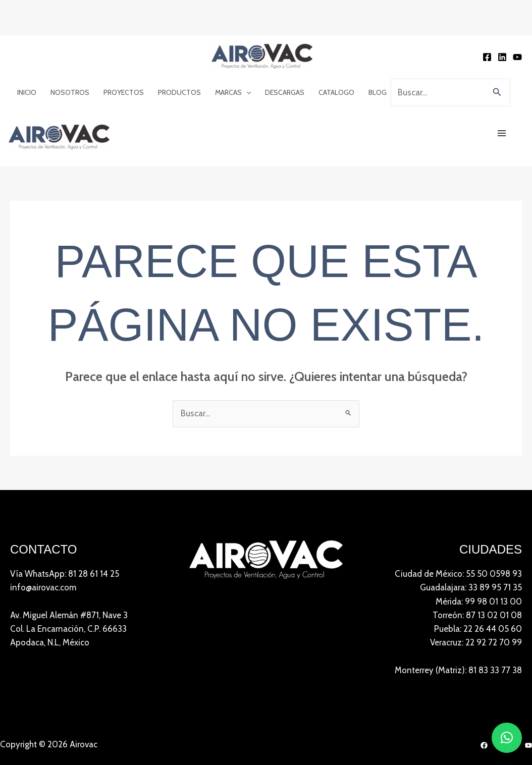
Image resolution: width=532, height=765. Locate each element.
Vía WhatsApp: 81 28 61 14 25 (65, 502)
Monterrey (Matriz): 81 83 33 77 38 (458, 598)
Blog (378, 50)
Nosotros (70, 50)
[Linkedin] (502, 18)
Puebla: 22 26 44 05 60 (478, 557)
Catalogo (336, 50)
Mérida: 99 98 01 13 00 (479, 529)
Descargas (285, 50)
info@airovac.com (43, 515)
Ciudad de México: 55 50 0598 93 (458, 502)
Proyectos (124, 50)
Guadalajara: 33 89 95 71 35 (471, 515)
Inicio (27, 50)
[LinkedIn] (506, 673)
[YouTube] (517, 18)
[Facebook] (487, 18)
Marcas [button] (233, 50)
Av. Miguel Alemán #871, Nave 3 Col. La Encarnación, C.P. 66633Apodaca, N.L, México (69, 557)
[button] (246, 50)
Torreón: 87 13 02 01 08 (477, 543)
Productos (179, 50)
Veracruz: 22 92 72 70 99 (476, 570)
